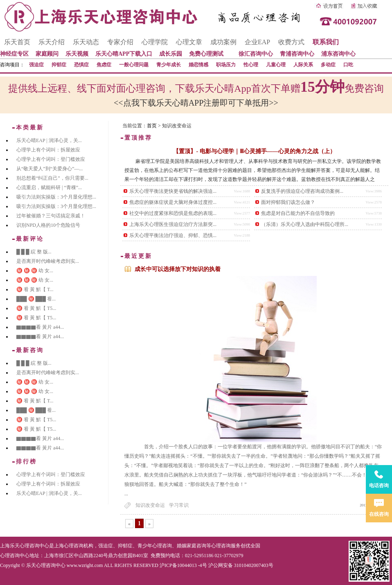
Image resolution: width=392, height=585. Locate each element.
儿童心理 (276, 65)
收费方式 (291, 42)
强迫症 (36, 65)
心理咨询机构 (79, 546)
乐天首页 (17, 42)
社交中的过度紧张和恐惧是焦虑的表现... (173, 213)
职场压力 (226, 65)
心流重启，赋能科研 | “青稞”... (49, 187)
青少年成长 (169, 65)
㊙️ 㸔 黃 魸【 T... (35, 289)
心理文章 (189, 42)
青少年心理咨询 (155, 546)
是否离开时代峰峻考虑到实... (48, 261)
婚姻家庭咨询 (191, 546)
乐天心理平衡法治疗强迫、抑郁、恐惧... (173, 235)
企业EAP (257, 42)
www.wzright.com (85, 565)
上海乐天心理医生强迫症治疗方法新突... (173, 224)
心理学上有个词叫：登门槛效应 (51, 159)
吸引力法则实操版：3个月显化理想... (56, 197)
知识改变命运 (150, 505)
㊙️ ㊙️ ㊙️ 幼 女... (35, 271)
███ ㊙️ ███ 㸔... (36, 299)
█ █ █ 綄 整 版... (34, 252)
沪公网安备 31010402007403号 (241, 565)
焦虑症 (104, 65)
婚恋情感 (198, 65)
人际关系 (303, 65)
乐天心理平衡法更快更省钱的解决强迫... (173, 191)
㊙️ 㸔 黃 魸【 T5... (36, 308)
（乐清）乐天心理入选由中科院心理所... (305, 224)
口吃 (348, 65)
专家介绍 (120, 42)
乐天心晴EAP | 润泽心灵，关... (49, 140)
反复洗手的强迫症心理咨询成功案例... (302, 191)
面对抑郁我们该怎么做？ (288, 202)
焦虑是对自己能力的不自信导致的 (298, 213)
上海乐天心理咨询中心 (25, 546)
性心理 (251, 65)
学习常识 (179, 505)
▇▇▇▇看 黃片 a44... (40, 327)
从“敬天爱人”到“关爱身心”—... (50, 169)
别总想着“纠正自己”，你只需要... (52, 178)
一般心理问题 (134, 65)
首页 (152, 126)
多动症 (328, 65)
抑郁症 (59, 65)
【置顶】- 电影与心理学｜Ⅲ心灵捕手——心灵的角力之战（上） (254, 151)
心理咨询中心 (15, 556)
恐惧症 (81, 65)
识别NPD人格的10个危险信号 (48, 225)
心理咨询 (221, 546)
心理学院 (155, 42)
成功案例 (223, 42)
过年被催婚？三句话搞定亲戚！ (51, 216)
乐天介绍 (52, 42)
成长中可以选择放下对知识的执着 (178, 269)
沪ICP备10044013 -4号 (183, 565)
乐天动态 (86, 42)
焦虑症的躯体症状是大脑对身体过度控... (173, 202)
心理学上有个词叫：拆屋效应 (48, 150)
